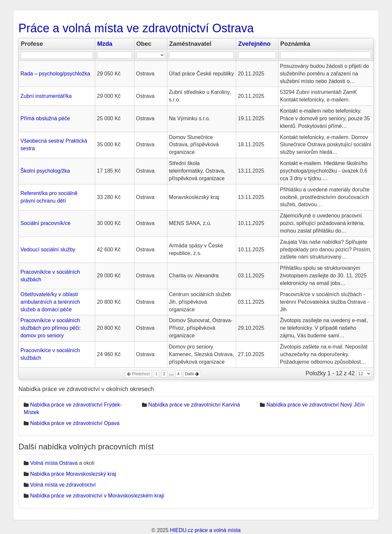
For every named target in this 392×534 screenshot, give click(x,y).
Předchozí (138, 374)
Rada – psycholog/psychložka (55, 74)
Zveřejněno (254, 44)
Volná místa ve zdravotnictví (63, 485)
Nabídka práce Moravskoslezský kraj (73, 474)
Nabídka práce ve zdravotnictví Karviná (194, 405)
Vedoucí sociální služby (48, 250)
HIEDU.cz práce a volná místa (205, 530)
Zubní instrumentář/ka (46, 96)
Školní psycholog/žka (45, 171)
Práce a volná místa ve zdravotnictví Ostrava (136, 28)
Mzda (105, 44)
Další (192, 374)
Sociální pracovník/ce (45, 223)
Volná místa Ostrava (54, 463)
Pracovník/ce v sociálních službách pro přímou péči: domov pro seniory (51, 328)
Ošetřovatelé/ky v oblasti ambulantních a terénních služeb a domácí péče (50, 302)
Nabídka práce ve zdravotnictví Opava (75, 423)
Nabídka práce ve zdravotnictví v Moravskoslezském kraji (97, 496)
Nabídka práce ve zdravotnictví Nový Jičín (316, 405)
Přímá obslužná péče (45, 118)
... (171, 373)
